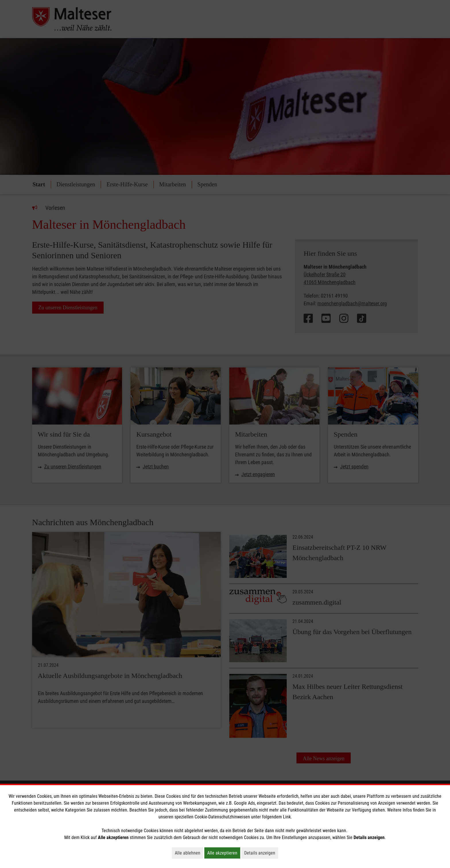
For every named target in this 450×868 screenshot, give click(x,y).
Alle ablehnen (189, 853)
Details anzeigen (261, 853)
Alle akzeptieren (224, 853)
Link (287, 817)
